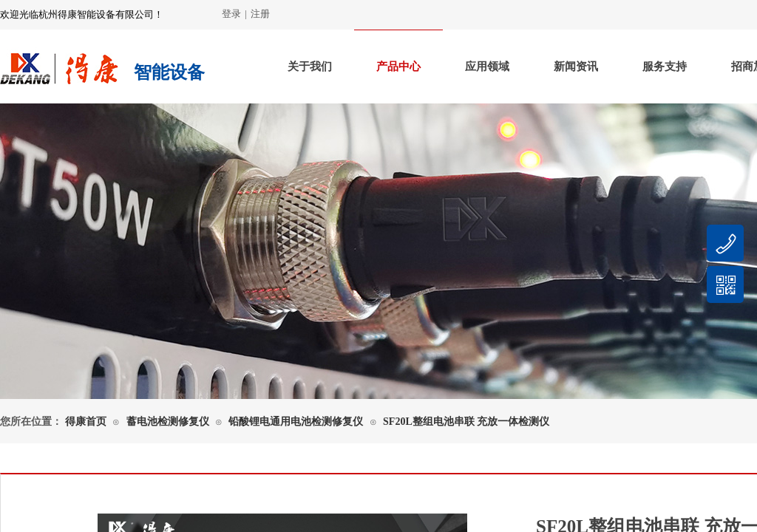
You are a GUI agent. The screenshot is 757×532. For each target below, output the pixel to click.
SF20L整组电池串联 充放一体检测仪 (466, 422)
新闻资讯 (576, 66)
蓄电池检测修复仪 (168, 422)
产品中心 (398, 66)
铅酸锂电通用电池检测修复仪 (296, 422)
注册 (260, 14)
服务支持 (665, 66)
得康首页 (86, 422)
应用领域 (487, 66)
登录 (231, 14)
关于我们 (310, 66)
